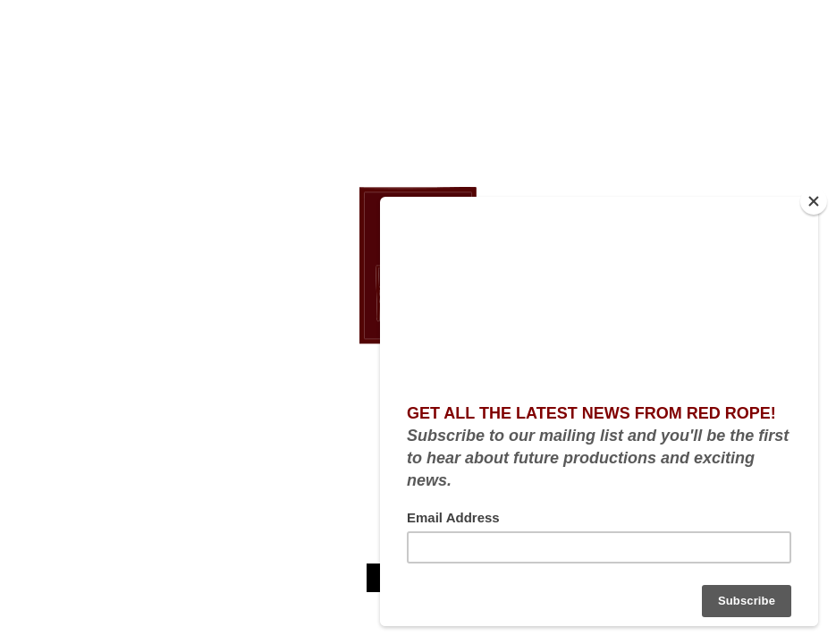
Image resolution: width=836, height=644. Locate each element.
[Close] (814, 201)
